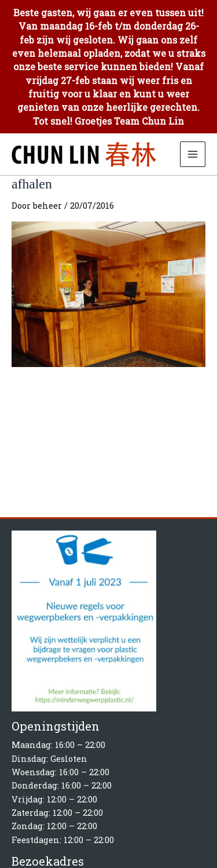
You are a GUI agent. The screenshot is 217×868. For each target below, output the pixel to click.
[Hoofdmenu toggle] (193, 154)
